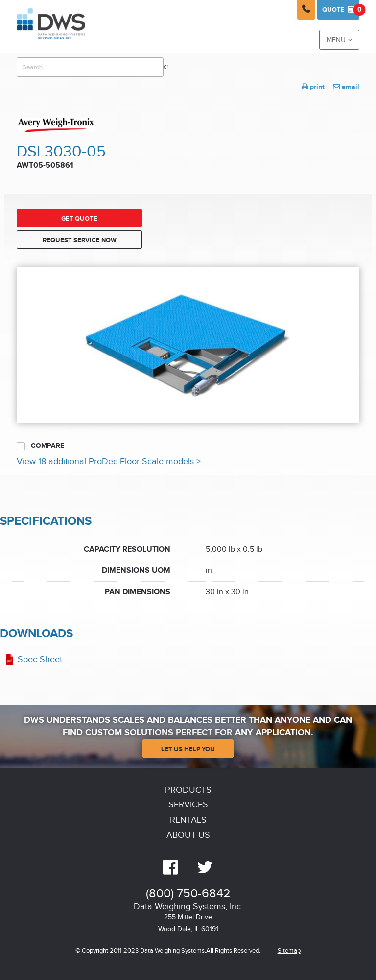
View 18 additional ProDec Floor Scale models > (109, 461)
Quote (341, 10)
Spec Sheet (40, 659)
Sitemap (289, 951)
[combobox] (90, 67)
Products (188, 790)
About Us (188, 835)
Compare (40, 446)
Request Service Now (80, 240)
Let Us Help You (188, 749)
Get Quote (79, 219)
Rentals (188, 820)
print (313, 87)
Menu (339, 40)
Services (188, 805)
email (346, 87)
